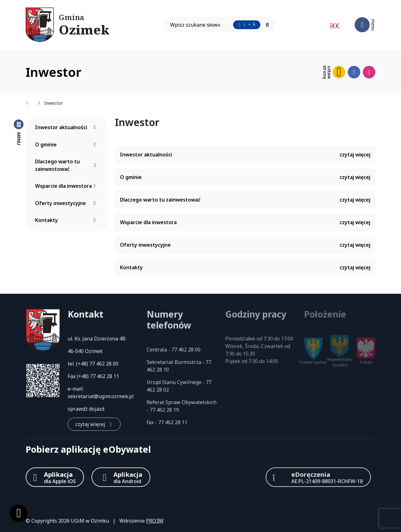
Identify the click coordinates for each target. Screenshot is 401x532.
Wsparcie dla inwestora (67, 186)
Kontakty (67, 220)
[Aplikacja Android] (121, 477)
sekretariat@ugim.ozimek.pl (101, 396)
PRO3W (155, 521)
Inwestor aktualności (67, 127)
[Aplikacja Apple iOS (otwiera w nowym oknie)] (55, 477)
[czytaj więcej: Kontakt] (94, 424)
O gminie (67, 145)
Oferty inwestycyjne (67, 203)
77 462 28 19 (164, 410)
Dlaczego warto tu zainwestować (67, 165)
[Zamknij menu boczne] (19, 132)
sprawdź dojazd (86, 409)
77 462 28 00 (104, 364)
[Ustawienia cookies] (19, 513)
